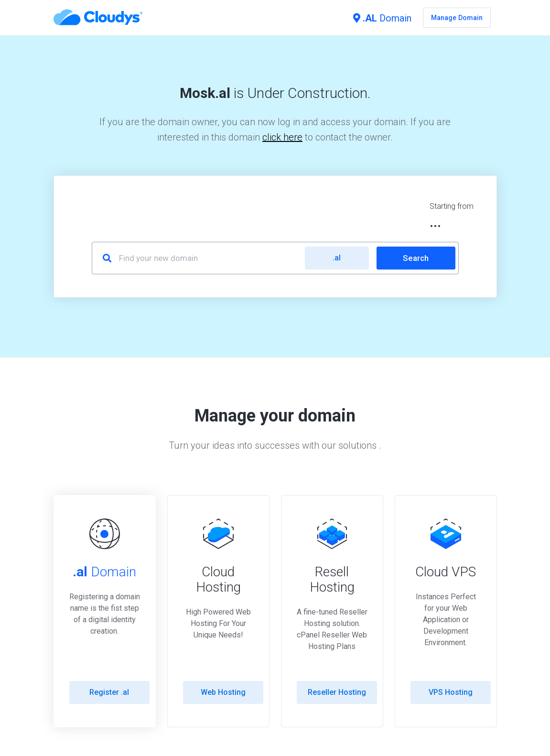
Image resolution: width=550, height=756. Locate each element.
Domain (382, 18)
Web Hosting (223, 692)
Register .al (109, 692)
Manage (457, 18)
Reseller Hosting (337, 692)
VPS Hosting (451, 692)
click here (282, 137)
